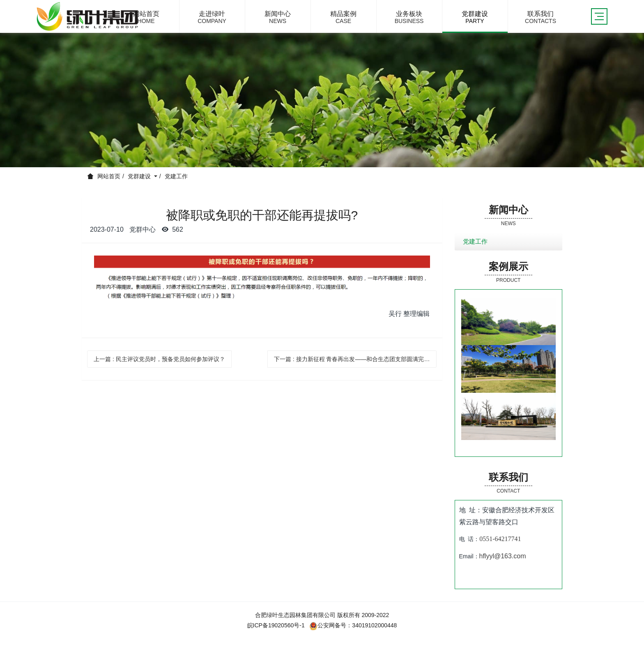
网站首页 (109, 176)
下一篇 (355, 359)
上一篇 (159, 359)
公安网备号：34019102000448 (353, 625)
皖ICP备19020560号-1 (276, 625)
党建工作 (176, 176)
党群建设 (140, 176)
